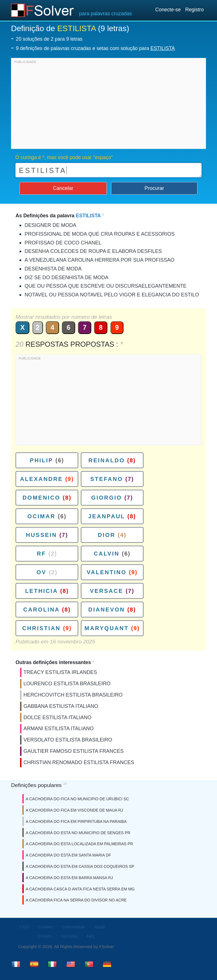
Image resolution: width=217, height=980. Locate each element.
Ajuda (100, 927)
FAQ (91, 936)
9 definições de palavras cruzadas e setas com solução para (95, 48)
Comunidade (73, 927)
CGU (24, 927)
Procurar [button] (154, 188)
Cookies (45, 927)
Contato (45, 936)
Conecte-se (168, 10)
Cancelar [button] (63, 188)
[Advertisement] (108, 105)
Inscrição (69, 936)
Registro (194, 10)
